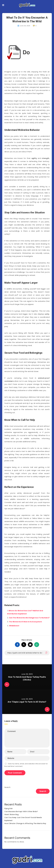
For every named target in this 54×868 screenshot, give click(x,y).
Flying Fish (9, 808)
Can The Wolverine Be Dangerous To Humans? (29, 618)
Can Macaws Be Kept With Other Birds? (21, 811)
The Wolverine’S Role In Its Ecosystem (25, 622)
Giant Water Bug (12, 814)
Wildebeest (14, 626)
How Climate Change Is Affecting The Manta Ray (25, 823)
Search (7, 787)
